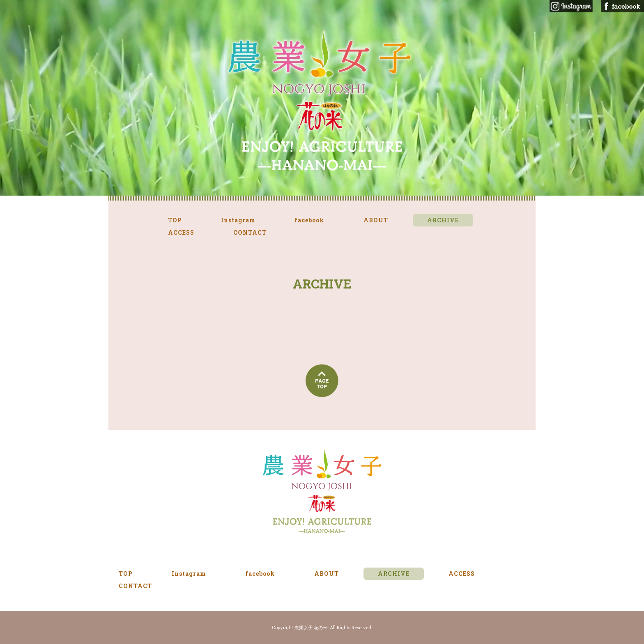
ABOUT (376, 220)
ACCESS (181, 232)
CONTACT (250, 232)
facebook (309, 220)
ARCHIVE (443, 220)
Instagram (238, 220)
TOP (175, 220)
